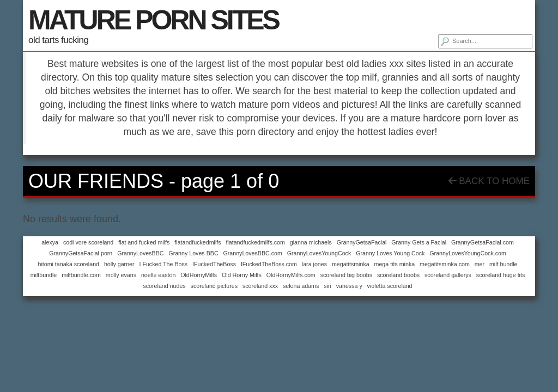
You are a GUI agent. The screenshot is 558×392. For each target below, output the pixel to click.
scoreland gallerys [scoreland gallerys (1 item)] (448, 275)
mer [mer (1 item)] (480, 264)
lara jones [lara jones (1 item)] (314, 264)
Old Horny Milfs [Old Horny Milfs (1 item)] (242, 275)
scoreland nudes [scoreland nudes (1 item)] (164, 286)
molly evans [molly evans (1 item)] (121, 275)
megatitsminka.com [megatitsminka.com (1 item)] (445, 264)
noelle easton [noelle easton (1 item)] (158, 275)
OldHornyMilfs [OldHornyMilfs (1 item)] (199, 275)
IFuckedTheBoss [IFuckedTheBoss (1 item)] (214, 264)
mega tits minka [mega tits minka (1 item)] (395, 264)
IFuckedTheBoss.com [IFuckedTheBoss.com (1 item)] (269, 264)
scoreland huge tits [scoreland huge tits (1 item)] (501, 275)
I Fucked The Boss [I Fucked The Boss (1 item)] (163, 264)
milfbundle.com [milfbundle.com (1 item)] (81, 275)
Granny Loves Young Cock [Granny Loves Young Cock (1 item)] (390, 253)
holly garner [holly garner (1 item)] (119, 264)
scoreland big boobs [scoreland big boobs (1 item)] (346, 275)
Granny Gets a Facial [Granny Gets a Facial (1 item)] (419, 242)
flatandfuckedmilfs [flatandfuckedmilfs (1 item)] (198, 242)
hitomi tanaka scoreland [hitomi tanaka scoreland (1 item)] (68, 264)
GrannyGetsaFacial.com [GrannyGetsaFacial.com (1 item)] (483, 242)
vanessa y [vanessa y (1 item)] (349, 286)
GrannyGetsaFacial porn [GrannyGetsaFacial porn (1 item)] (81, 253)
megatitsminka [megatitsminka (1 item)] (351, 264)
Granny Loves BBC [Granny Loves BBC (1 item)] (193, 253)
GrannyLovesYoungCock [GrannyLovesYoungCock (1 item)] (319, 253)
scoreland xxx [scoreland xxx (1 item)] (260, 286)
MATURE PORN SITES (153, 20)
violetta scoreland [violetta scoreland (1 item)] (390, 286)
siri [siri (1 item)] (327, 286)
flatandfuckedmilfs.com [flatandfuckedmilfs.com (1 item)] (255, 242)
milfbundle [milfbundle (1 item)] (44, 275)
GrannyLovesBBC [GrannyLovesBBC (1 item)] (140, 253)
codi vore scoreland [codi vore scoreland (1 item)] (88, 242)
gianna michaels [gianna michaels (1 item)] (311, 242)
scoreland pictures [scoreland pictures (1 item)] (214, 286)
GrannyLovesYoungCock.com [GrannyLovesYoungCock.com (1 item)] (468, 253)
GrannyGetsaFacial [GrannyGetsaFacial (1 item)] (362, 242)
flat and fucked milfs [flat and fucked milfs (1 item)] (144, 242)
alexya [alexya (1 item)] (50, 242)
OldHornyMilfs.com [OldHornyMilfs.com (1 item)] (291, 275)
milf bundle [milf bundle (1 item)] (504, 264)
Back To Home (489, 181)
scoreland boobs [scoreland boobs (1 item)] (398, 275)
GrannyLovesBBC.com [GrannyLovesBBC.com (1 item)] (252, 253)
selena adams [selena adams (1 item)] (301, 286)
